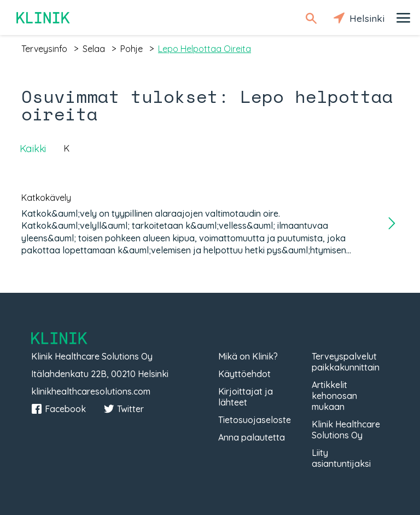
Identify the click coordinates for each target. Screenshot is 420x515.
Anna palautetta (252, 437)
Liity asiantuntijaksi (341, 458)
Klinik (44, 18)
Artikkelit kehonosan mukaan (334, 396)
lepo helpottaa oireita (205, 49)
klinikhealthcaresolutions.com (91, 391)
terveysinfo (44, 49)
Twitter (124, 409)
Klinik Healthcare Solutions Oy (346, 430)
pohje (132, 49)
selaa (94, 49)
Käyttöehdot (244, 374)
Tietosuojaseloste (255, 420)
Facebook (59, 409)
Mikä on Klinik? (248, 356)
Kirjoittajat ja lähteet (246, 397)
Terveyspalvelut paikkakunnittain (346, 362)
